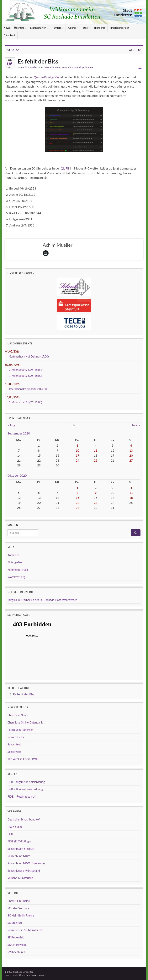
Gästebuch (10, 35)
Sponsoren (100, 28)
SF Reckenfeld (16, 937)
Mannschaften (39, 28)
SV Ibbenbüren (16, 952)
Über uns (20, 28)
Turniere (58, 28)
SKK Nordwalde (17, 945)
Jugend (73, 28)
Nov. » (136, 425)
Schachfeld (14, 744)
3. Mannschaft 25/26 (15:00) (26, 370)
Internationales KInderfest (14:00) (28, 389)
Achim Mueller (30, 67)
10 (77, 450)
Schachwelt (14, 752)
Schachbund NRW (19, 856)
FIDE (11, 834)
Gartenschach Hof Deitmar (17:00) (29, 356)
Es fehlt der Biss (24, 694)
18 (131, 498)
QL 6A (15, 50)
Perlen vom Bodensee (20, 730)
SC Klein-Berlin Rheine (21, 915)
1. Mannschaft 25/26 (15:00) (26, 376)
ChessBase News (18, 715)
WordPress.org (16, 577)
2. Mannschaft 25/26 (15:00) (26, 402)
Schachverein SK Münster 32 (25, 930)
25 (96, 460)
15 (77, 498)
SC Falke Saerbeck (18, 908)
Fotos (86, 28)
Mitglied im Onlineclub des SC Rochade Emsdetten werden (42, 600)
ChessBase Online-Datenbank (25, 722)
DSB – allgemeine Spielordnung (26, 782)
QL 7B (133, 50)
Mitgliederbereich (119, 28)
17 (77, 455)
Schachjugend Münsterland (24, 871)
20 (131, 455)
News (7, 28)
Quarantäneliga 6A (46, 77)
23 (96, 503)
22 (77, 503)
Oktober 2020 (17, 475)
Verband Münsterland (20, 878)
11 (96, 450)
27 (131, 460)
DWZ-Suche (15, 827)
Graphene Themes (35, 975)
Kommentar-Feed (18, 570)
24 (77, 460)
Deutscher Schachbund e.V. (24, 819)
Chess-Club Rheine (19, 901)
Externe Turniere (52, 67)
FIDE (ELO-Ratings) (19, 841)
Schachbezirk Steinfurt (21, 849)
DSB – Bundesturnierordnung (25, 789)
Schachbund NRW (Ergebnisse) (26, 863)
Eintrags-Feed (16, 562)
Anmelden (13, 555)
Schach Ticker (16, 737)
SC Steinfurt (15, 923)
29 (77, 508)
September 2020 (19, 433)
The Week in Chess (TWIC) (23, 759)
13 (131, 450)
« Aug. (12, 425)
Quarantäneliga (76, 67)
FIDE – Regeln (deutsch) (22, 797)
